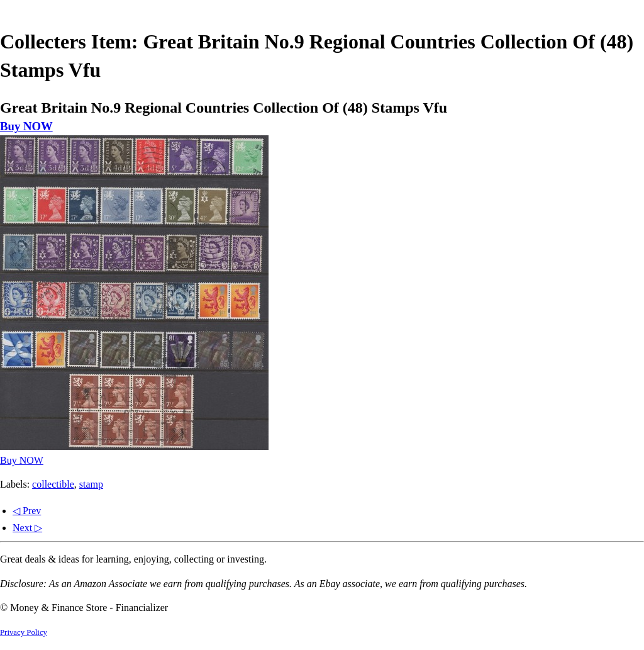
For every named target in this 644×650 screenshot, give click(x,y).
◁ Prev (27, 511)
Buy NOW (26, 126)
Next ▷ (27, 528)
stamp (91, 484)
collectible (53, 484)
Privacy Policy (24, 632)
